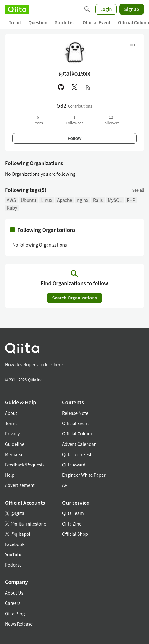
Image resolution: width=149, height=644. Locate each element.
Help (10, 475)
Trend (15, 22)
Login (106, 9)
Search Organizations (74, 298)
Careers (13, 603)
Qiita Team (73, 513)
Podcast (13, 565)
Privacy (12, 433)
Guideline (15, 444)
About (11, 413)
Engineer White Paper (84, 475)
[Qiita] (17, 9)
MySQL (115, 200)
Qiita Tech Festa (78, 454)
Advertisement (20, 485)
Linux (47, 200)
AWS (11, 200)
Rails (98, 200)
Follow (74, 138)
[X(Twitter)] (74, 87)
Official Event (97, 22)
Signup (132, 9)
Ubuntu (29, 200)
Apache (65, 200)
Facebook (15, 544)
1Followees (74, 120)
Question (38, 22)
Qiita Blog (15, 614)
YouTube (14, 554)
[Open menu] (133, 45)
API (65, 485)
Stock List (65, 22)
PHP (131, 200)
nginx (83, 200)
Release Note (75, 413)
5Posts (38, 120)
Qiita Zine (72, 524)
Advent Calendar (79, 444)
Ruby (12, 208)
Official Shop (75, 534)
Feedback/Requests (25, 465)
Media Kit (14, 454)
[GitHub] (61, 87)
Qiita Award (74, 465)
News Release (19, 624)
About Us (14, 593)
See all (138, 190)
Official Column (78, 433)
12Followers (111, 120)
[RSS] (88, 87)
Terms (11, 423)
